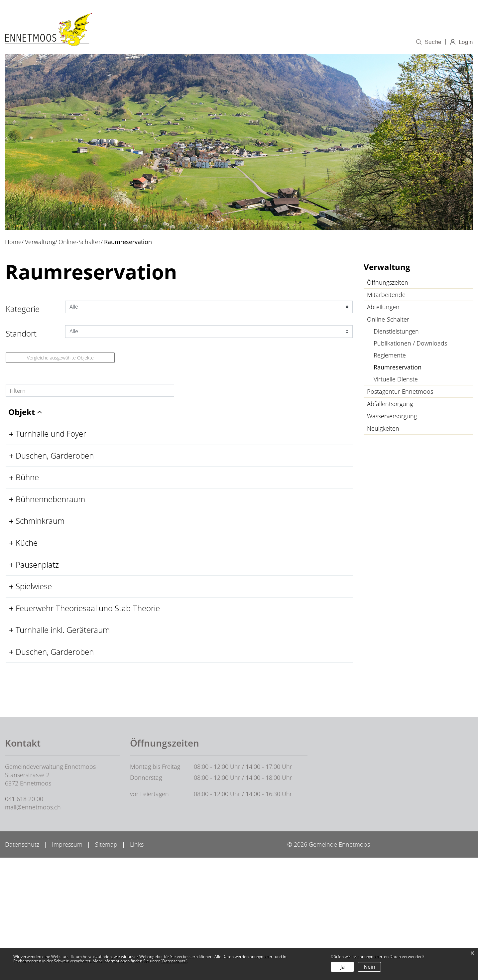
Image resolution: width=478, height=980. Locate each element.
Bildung (299, 42)
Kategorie (23, 310)
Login (465, 44)
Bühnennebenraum (53, 541)
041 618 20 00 (24, 921)
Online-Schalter (388, 321)
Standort (21, 335)
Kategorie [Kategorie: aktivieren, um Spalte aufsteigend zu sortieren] (217, 424)
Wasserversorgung (392, 417)
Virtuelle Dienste (396, 380)
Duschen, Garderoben (57, 478)
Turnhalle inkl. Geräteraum (65, 731)
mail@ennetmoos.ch (33, 929)
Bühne (30, 509)
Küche (29, 604)
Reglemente (390, 356)
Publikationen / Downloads (410, 345)
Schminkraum (42, 572)
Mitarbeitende (386, 296)
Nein (369, 967)
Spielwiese (36, 667)
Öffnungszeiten (388, 284)
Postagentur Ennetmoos (400, 393)
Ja (343, 967)
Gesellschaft (381, 42)
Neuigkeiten (383, 430)
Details (308, 445)
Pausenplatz (40, 636)
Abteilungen (383, 308)
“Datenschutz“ (174, 961)
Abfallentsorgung (390, 405)
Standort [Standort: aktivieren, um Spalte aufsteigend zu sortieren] (139, 424)
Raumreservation (415, 368)
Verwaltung (259, 42)
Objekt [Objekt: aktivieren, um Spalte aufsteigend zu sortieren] (31, 424)
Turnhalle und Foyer (53, 445)
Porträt (193, 42)
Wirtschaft (336, 42)
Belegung (308, 456)
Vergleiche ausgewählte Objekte (60, 359)
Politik (222, 42)
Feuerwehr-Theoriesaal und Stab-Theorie (66, 704)
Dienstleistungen (396, 333)
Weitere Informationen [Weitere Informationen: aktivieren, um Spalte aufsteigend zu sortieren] (295, 419)
